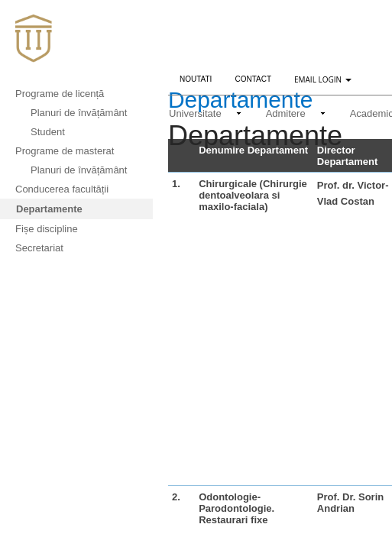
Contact (253, 79)
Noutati (201, 77)
